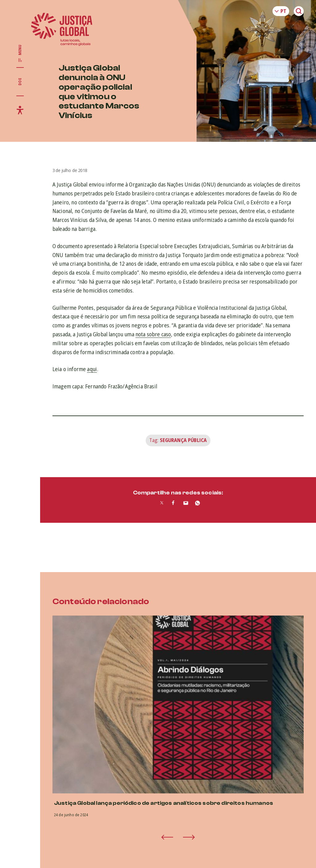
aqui (92, 369)
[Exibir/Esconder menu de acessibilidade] (20, 110)
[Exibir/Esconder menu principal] (20, 54)
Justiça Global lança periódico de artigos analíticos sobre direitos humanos (164, 803)
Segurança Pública (183, 440)
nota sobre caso (153, 334)
